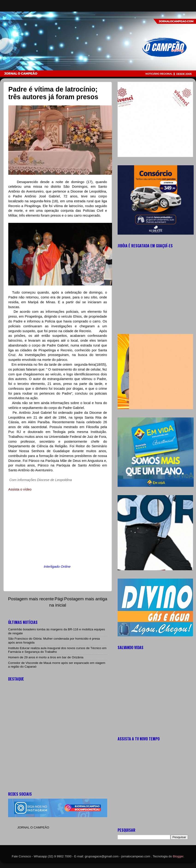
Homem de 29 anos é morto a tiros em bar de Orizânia (46, 657)
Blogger (178, 856)
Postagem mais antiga (86, 599)
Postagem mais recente (31, 599)
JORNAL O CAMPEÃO (33, 827)
